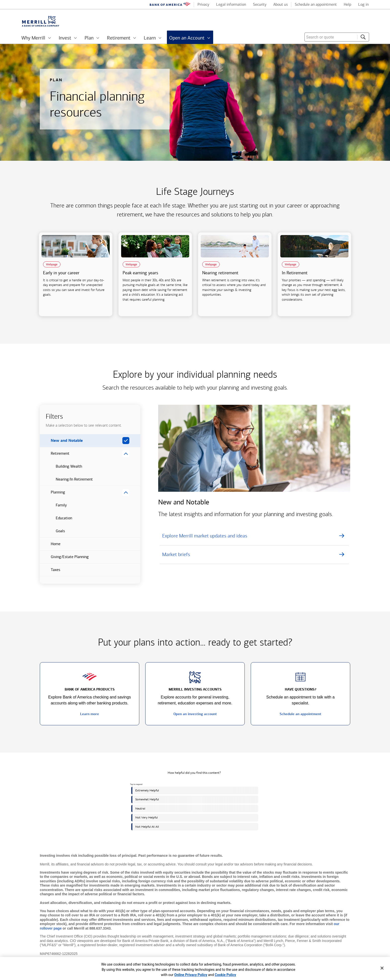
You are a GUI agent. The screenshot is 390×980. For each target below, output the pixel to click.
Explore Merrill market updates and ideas (205, 536)
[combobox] (337, 37)
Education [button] (56, 520)
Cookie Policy (225, 975)
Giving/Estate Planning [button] (64, 559)
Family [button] (53, 507)
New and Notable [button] (61, 443)
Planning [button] (52, 494)
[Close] (382, 968)
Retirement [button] (55, 455)
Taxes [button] (50, 572)
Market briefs (176, 554)
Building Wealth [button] (61, 468)
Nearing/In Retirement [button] (66, 481)
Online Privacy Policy (191, 975)
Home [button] (50, 546)
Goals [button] (52, 533)
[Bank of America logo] (170, 5)
